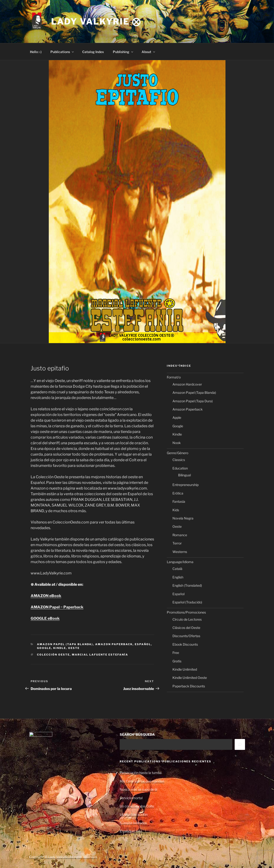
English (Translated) (187, 585)
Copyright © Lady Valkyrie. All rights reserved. (63, 857)
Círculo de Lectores (187, 619)
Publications (62, 52)
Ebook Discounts (185, 644)
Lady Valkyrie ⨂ (96, 21)
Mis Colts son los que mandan (142, 781)
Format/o (174, 377)
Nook (177, 443)
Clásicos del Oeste (186, 628)
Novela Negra (183, 518)
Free (176, 653)
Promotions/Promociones (186, 612)
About (149, 52)
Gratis (177, 661)
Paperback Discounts (189, 686)
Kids (176, 510)
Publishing (123, 52)
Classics (179, 460)
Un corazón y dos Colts (137, 806)
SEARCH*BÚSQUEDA (137, 734)
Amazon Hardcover (187, 384)
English (178, 577)
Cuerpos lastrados (133, 823)
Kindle (60, 648)
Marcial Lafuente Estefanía (100, 655)
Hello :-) (36, 52)
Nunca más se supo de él (138, 789)
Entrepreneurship (186, 485)
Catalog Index (93, 52)
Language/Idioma (180, 562)
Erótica (178, 493)
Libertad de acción (134, 814)
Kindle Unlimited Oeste (190, 678)
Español (143, 644)
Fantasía (179, 501)
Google (44, 648)
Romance (180, 535)
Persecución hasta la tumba (141, 773)
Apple (177, 417)
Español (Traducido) (187, 602)
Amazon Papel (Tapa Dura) (193, 401)
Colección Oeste (53, 655)
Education (180, 468)
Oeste (74, 648)
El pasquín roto (131, 831)
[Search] (240, 744)
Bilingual (184, 475)
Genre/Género (178, 453)
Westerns (180, 552)
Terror (177, 543)
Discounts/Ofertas (186, 636)
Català (177, 569)
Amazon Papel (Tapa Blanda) (65, 644)
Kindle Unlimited (185, 669)
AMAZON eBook (46, 596)
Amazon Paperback (114, 644)
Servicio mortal (131, 798)
